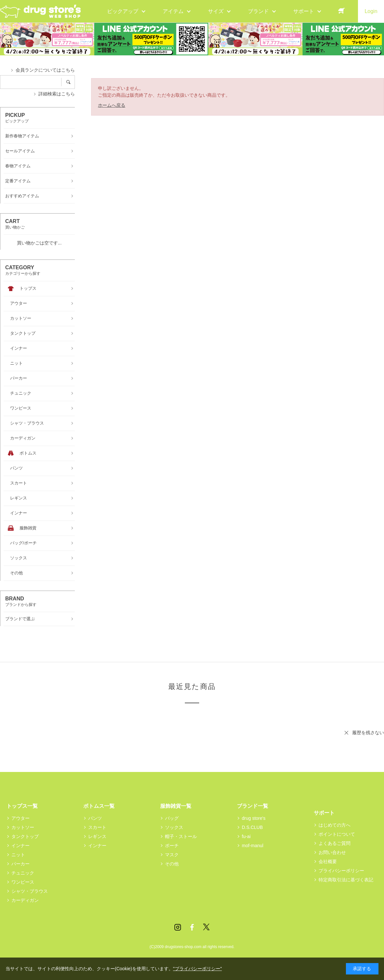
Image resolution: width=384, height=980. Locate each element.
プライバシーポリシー (341, 871)
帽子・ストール (181, 836)
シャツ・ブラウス (30, 891)
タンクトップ (25, 836)
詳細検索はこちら (57, 94)
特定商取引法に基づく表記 (346, 880)
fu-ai (246, 836)
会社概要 (328, 861)
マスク (172, 855)
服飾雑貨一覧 (176, 806)
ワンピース (23, 882)
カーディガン (25, 900)
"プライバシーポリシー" (198, 969)
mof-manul (253, 846)
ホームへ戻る (112, 105)
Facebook (192, 927)
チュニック (23, 873)
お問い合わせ (332, 852)
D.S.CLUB (252, 827)
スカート (97, 827)
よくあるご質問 (335, 843)
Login (371, 11)
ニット (18, 855)
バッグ (172, 818)
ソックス (174, 827)
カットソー (23, 827)
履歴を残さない (368, 733)
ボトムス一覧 (99, 806)
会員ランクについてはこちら (45, 70)
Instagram (178, 927)
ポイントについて (337, 834)
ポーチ (172, 846)
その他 (172, 864)
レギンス (97, 836)
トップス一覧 (22, 806)
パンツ (95, 818)
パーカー (21, 864)
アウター (21, 818)
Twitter (206, 927)
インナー (21, 846)
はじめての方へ (335, 825)
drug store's (254, 818)
